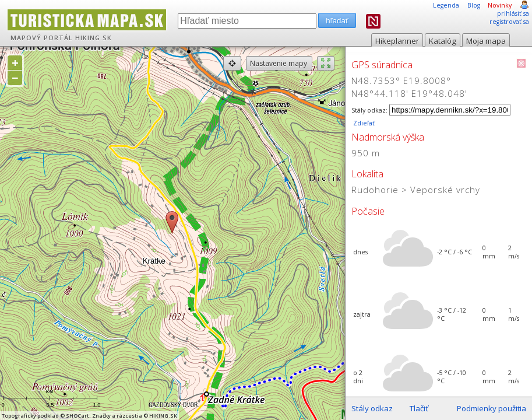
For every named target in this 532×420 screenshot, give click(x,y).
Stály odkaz (372, 408)
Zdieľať (363, 123)
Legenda (446, 5)
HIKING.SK (94, 38)
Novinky (500, 5)
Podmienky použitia (492, 408)
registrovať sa (509, 22)
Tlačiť (419, 408)
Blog (474, 5)
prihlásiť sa (513, 13)
